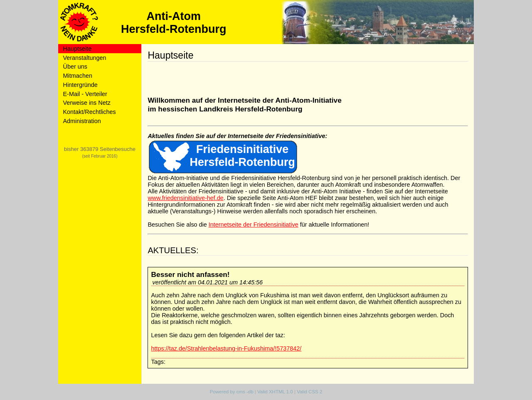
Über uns (75, 67)
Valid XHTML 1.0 (275, 392)
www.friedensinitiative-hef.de (185, 198)
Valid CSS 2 (309, 392)
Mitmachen (78, 76)
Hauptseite (78, 49)
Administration (82, 121)
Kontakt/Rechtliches (90, 112)
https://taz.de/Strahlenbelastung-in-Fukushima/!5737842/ (227, 348)
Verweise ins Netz (87, 103)
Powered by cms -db (232, 392)
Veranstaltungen (85, 58)
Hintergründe (80, 85)
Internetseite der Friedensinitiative (254, 225)
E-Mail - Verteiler (85, 94)
